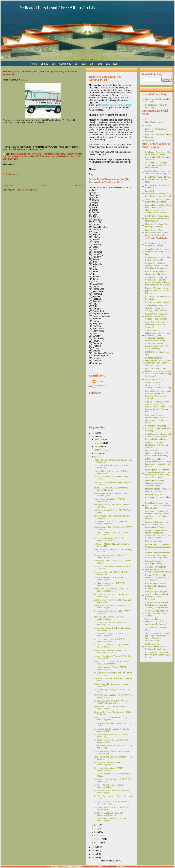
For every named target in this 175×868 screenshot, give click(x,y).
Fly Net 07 (121, 866)
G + (147, 119)
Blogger (117, 861)
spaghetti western (74, 154)
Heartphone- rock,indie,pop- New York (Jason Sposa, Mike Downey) (158, 428)
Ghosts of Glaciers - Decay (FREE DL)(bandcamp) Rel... (110, 578)
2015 (94, 433)
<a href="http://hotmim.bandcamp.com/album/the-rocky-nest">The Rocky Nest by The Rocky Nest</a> (43, 135)
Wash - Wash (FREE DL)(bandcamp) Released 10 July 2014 (110, 651)
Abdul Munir (97, 866)
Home (43, 186)
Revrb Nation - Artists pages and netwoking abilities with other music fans (157, 218)
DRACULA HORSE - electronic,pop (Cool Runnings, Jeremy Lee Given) (158, 385)
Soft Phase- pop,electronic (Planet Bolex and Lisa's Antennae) (157, 613)
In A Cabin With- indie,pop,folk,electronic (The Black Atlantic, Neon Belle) (158, 453)
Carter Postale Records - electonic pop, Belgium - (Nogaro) (156, 325)
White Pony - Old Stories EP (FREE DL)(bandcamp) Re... (111, 708)
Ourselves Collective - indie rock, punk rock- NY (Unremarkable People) (157, 524)
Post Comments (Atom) (27, 190)
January (97, 843)
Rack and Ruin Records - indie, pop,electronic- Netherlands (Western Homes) (158, 569)
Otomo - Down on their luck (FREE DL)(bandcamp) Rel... (111, 820)
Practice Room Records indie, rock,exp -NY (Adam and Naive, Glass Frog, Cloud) (158, 555)
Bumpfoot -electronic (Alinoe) (158, 302)
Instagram (149, 141)
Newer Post (8, 186)
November (98, 443)
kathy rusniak (102, 386)
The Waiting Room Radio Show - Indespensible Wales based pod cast (157, 165)
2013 (94, 847)
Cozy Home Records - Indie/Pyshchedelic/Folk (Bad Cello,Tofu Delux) (158, 346)
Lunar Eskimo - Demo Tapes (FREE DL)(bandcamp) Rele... (111, 668)
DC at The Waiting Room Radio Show (42, 154)
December (98, 439)
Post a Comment (11, 174)
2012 (94, 851)
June (96, 825)
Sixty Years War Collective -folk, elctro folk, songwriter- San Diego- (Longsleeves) (157, 605)
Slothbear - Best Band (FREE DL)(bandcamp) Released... (108, 814)
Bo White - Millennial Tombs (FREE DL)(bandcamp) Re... (111, 741)
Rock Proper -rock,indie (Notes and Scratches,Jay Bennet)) (156, 586)
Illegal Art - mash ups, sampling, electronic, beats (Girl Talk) (157, 445)
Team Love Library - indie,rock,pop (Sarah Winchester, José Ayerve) (156, 622)
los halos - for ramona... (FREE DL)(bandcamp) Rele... (109, 786)
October (97, 446)
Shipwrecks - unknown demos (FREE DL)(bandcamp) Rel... (112, 607)
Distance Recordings (154, 379)
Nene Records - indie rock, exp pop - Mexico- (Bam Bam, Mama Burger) (158, 505)
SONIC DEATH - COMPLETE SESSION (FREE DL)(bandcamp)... (111, 663)
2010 (94, 858)
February (98, 839)
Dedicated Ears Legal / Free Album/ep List (57, 8)
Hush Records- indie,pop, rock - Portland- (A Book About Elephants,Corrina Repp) (158, 437)
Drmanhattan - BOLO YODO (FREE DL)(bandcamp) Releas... (111, 523)
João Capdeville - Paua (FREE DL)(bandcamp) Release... (109, 539)
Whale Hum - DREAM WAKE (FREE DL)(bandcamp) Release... (111, 590)
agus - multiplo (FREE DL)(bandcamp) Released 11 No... (110, 623)
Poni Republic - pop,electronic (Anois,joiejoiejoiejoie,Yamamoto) (158, 547)
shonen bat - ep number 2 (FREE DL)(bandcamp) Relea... (110, 640)
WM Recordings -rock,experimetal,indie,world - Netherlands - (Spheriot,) (158, 646)
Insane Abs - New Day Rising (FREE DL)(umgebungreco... (111, 808)
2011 (94, 854)
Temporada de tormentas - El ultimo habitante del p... (109, 618)
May (96, 829)
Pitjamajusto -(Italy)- (154, 541)
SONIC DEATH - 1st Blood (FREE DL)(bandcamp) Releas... (110, 719)
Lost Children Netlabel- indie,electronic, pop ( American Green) (155, 483)
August (97, 453)
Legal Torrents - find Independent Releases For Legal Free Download (157, 232)
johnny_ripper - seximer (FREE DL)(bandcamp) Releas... (109, 763)
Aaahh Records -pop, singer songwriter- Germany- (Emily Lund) (158, 252)
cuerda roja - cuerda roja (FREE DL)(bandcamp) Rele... (109, 584)
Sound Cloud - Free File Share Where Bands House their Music (158, 179)
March (97, 836)
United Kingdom (10, 159)
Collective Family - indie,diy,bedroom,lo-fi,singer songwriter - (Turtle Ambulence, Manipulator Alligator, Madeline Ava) (158, 335)
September (99, 450)
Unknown (100, 381)
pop (63, 154)
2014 (94, 436)
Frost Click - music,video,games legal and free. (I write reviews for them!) (158, 193)
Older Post (78, 186)
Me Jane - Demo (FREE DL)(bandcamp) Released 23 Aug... (111, 803)
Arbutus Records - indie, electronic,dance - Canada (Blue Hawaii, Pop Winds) (156, 266)
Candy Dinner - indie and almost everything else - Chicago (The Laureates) (156, 308)
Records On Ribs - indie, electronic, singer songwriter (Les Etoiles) (157, 578)
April (96, 832)
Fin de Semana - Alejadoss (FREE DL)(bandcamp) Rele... (110, 635)
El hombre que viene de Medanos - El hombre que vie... (110, 556)
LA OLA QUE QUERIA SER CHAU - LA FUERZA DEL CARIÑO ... (111, 702)
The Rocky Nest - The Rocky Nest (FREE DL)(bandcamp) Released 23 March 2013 (42, 156)
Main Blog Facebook (154, 122)
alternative (18, 154)
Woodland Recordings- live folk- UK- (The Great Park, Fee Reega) (158, 655)
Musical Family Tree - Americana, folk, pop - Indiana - (158, 497)
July (96, 457)
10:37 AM (24, 80)
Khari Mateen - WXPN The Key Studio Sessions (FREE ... (110, 494)
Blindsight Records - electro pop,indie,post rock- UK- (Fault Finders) (158, 291)
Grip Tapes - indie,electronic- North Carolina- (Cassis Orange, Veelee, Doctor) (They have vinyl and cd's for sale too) (158, 407)
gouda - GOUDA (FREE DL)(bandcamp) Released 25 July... (111, 489)
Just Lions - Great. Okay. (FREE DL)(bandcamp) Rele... (109, 769)
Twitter (148, 126)
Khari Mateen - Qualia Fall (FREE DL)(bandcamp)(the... (110, 500)
